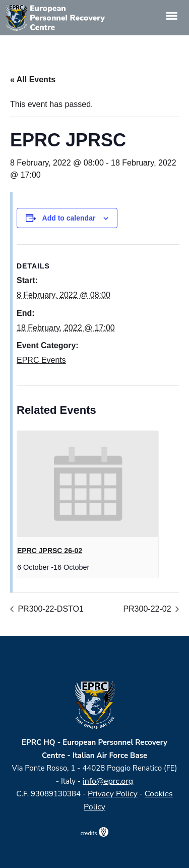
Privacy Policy (113, 794)
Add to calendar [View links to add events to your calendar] (69, 218)
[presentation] (88, 484)
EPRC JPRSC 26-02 (50, 551)
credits (95, 833)
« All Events (33, 79)
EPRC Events (41, 360)
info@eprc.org (108, 781)
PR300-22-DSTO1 (50, 609)
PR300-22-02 (148, 609)
